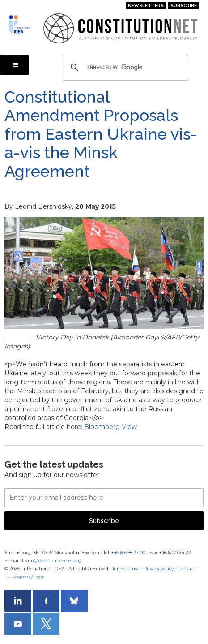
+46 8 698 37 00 (128, 552)
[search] (124, 68)
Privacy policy (159, 569)
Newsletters (146, 6)
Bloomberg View (110, 427)
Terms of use (126, 569)
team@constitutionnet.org (52, 560)
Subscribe (184, 6)
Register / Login (29, 577)
